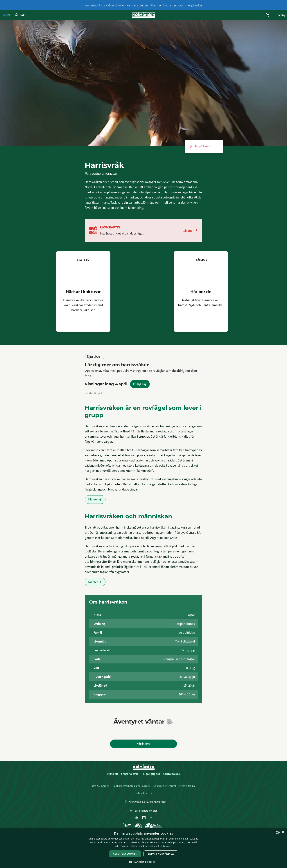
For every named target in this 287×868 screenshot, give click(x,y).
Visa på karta (199, 149)
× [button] (283, 832)
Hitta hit (113, 776)
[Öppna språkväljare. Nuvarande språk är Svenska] (6, 16)
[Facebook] (151, 820)
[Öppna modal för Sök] (21, 16)
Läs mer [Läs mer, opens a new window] (167, 846)
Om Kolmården (101, 788)
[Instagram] (144, 820)
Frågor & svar (130, 776)
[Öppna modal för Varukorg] (265, 16)
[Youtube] (136, 820)
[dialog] (143, 848)
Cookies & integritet (165, 788)
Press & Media (187, 788)
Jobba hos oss (143, 795)
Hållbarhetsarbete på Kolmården (131, 788)
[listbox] (278, 833)
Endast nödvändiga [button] (161, 854)
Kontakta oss (171, 776)
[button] (144, 862)
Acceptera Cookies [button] (125, 854)
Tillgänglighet (151, 776)
